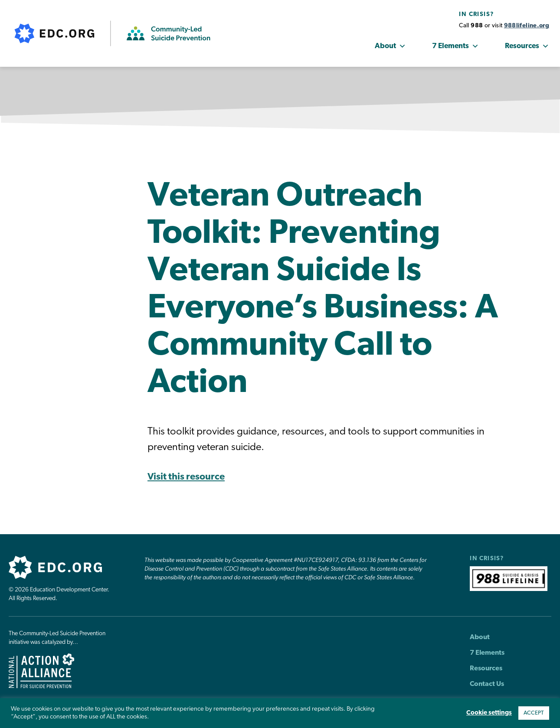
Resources (527, 46)
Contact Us (487, 684)
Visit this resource (186, 477)
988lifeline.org (527, 26)
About (390, 46)
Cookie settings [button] (489, 713)
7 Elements (455, 46)
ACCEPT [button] (534, 713)
